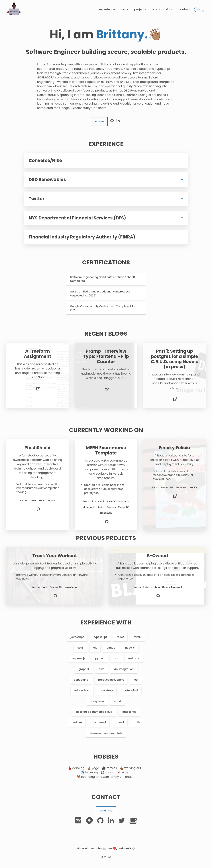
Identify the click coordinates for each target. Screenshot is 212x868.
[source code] (38, 510)
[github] (112, 122)
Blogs (156, 9)
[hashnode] (89, 821)
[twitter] (122, 821)
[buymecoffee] (133, 821)
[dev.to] (78, 821)
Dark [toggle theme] (199, 9)
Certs (125, 9)
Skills (169, 9)
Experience (107, 9)
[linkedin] (118, 122)
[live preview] (38, 389)
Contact (184, 9)
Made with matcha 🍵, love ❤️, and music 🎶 (106, 848)
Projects (140, 9)
